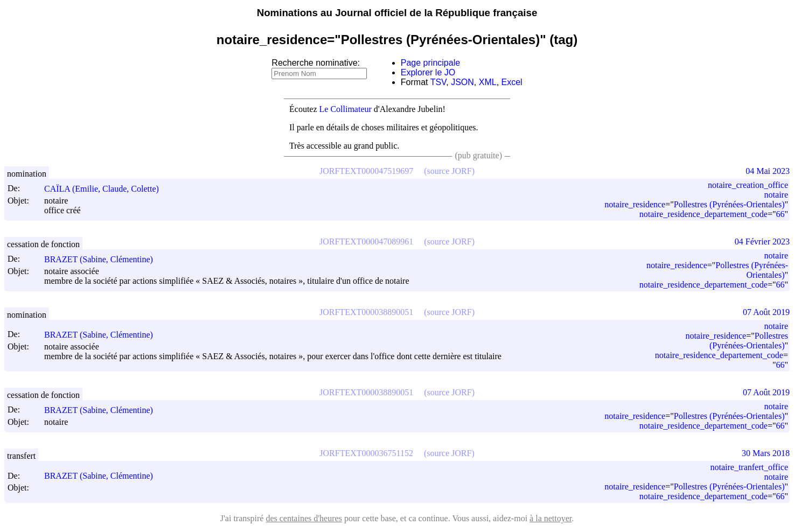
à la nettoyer (551, 518)
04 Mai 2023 (768, 171)
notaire (776, 195)
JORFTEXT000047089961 (366, 241)
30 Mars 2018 (766, 453)
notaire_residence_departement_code (704, 214)
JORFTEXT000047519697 (366, 171)
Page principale (430, 63)
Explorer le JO (428, 72)
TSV (438, 82)
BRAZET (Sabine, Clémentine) (103, 259)
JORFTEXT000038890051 (366, 312)
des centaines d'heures (304, 518)
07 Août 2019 (766, 312)
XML (488, 82)
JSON (462, 82)
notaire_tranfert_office (749, 467)
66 (780, 214)
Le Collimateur (346, 109)
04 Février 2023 (762, 241)
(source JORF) (449, 171)
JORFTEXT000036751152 (366, 453)
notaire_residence (635, 204)
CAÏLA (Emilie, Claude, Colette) (106, 189)
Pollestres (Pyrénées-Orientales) (729, 204)
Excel (512, 82)
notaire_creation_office (748, 185)
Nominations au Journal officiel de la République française (397, 13)
